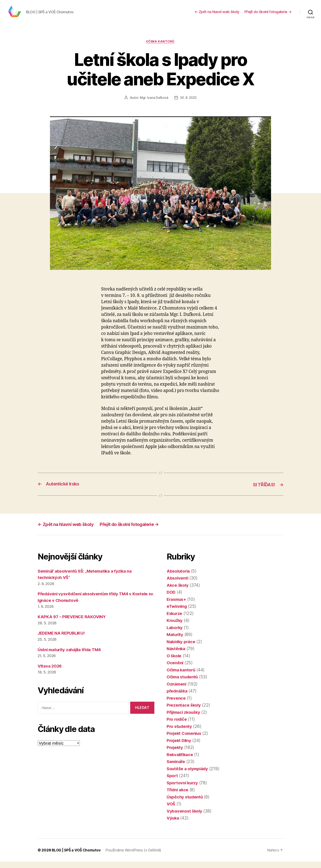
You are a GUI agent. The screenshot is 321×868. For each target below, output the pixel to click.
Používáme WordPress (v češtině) (135, 856)
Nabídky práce (181, 648)
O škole (174, 662)
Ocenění (175, 669)
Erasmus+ (177, 606)
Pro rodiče (177, 726)
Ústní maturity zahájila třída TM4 (71, 656)
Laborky (175, 634)
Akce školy (178, 592)
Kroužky (175, 627)
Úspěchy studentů (185, 803)
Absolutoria (179, 577)
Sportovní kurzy (183, 789)
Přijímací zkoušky (185, 719)
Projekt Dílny (180, 747)
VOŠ (171, 810)
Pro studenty (180, 733)
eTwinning (177, 613)
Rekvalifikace (180, 761)
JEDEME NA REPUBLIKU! (63, 640)
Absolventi (178, 584)
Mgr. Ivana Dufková (154, 104)
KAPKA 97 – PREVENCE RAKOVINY (73, 623)
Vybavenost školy (185, 817)
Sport (172, 782)
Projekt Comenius (185, 740)
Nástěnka (176, 655)
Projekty (175, 754)
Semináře (176, 768)
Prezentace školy (184, 711)
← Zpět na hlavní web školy (217, 15)
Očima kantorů (160, 48)
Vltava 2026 (50, 672)
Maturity (175, 641)
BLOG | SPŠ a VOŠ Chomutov (77, 856)
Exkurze (175, 620)
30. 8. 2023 (188, 104)
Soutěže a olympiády (188, 775)
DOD (171, 598)
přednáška (177, 697)
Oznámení (177, 690)
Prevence (176, 704)
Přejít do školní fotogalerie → (268, 15)
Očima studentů (183, 683)
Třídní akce (178, 796)
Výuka (173, 824)
